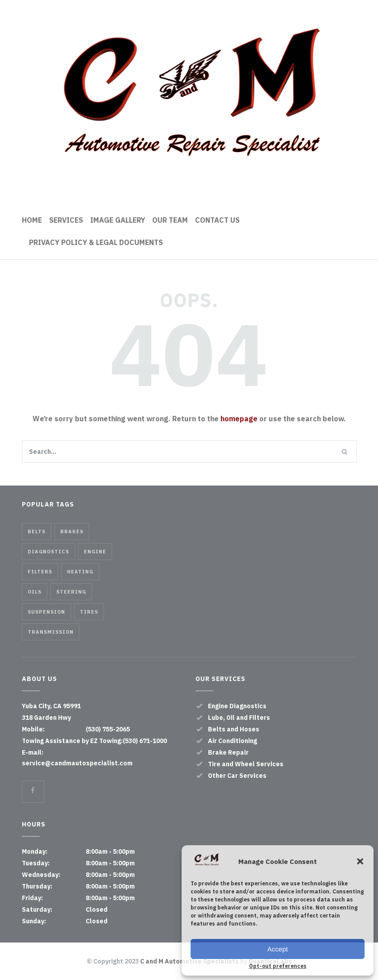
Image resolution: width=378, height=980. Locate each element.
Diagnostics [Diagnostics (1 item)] (48, 552)
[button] (360, 861)
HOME (32, 220)
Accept (278, 949)
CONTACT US (217, 220)
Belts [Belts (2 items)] (37, 532)
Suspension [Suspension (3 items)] (46, 612)
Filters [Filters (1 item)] (40, 572)
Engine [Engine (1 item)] (95, 552)
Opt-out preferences (278, 966)
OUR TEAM (170, 220)
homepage (239, 419)
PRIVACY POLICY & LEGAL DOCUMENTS (96, 242)
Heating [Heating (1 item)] (80, 572)
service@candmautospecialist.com (77, 763)
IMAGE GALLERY (118, 220)
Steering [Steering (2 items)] (71, 592)
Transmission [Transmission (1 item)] (51, 632)
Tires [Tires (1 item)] (89, 612)
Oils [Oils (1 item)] (35, 592)
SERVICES (66, 220)
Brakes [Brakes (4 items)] (72, 532)
